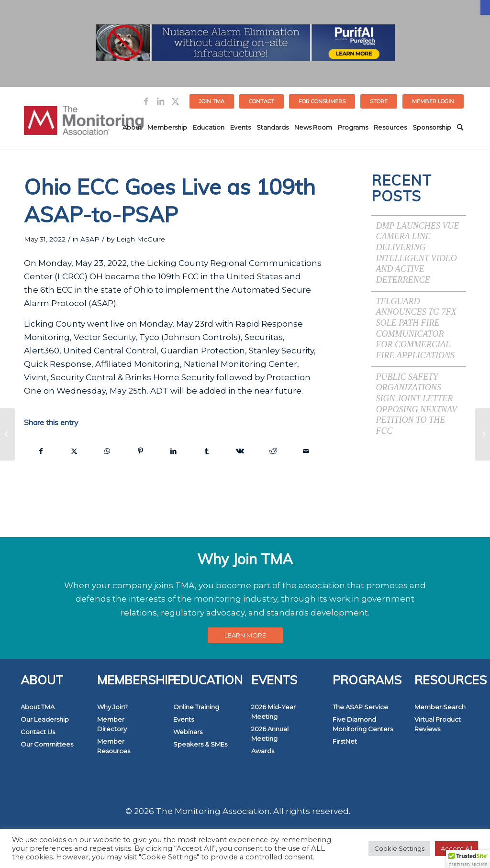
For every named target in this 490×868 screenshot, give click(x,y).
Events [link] (184, 719)
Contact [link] (262, 101)
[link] (485, 7)
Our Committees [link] (47, 744)
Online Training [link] (196, 707)
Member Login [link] (433, 101)
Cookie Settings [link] (399, 848)
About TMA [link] (38, 707)
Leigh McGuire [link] (141, 239)
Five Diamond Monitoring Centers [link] (363, 724)
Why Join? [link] (112, 707)
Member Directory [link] (112, 724)
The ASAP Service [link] (360, 707)
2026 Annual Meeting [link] (270, 734)
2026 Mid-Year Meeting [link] (273, 712)
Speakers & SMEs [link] (200, 744)
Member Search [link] (440, 707)
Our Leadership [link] (45, 719)
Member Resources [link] (114, 746)
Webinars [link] (188, 732)
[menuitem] (212, 101)
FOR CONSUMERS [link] (322, 101)
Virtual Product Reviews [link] (438, 724)
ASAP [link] (90, 239)
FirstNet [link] (345, 741)
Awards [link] (263, 751)
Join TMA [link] (212, 101)
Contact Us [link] (38, 732)
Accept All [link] (457, 848)
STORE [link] (379, 101)
